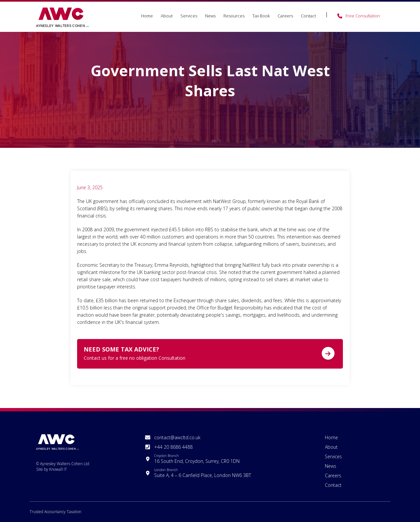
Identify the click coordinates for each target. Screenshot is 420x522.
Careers (285, 16)
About (167, 16)
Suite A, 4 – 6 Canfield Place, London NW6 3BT (203, 473)
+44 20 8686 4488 (173, 447)
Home (147, 16)
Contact (308, 16)
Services (189, 16)
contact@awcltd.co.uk (177, 437)
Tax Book (261, 16)
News (210, 16)
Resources (234, 16)
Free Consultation (363, 16)
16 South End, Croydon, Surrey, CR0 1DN (197, 459)
